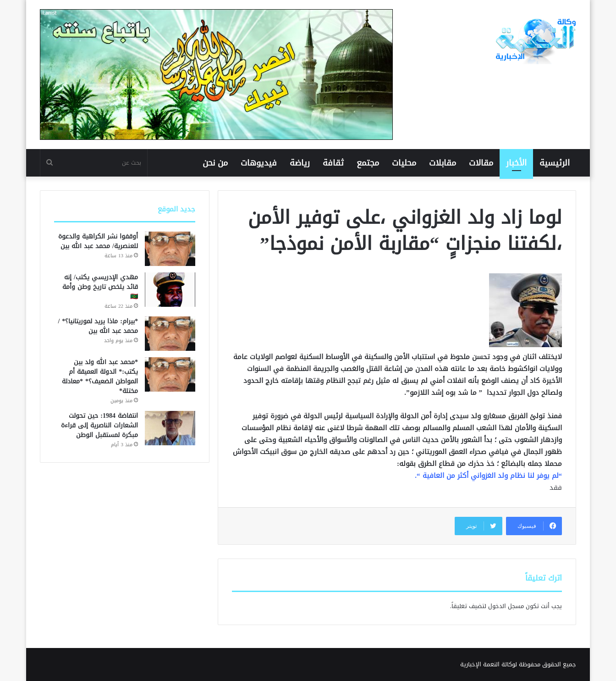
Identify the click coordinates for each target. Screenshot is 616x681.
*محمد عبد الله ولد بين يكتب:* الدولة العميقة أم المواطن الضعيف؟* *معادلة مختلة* (100, 376)
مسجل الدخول (506, 606)
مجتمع (368, 163)
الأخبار (516, 163)
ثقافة (333, 163)
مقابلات (443, 163)
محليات (404, 163)
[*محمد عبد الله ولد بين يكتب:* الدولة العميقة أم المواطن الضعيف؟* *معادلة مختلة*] (170, 374)
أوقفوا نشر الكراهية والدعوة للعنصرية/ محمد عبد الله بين (98, 241)
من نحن (215, 163)
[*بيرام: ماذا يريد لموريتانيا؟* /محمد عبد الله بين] (170, 334)
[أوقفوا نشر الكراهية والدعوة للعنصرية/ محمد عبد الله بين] (170, 249)
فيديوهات (259, 163)
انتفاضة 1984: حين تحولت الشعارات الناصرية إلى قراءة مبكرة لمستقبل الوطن (99, 425)
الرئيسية (555, 163)
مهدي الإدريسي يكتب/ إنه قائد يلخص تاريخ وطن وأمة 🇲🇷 (100, 287)
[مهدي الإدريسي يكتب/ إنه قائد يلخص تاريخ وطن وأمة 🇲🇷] (170, 290)
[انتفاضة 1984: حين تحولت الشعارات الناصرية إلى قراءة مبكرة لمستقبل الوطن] (170, 428)
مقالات (481, 163)
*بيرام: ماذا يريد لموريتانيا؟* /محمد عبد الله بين (98, 326)
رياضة (300, 163)
